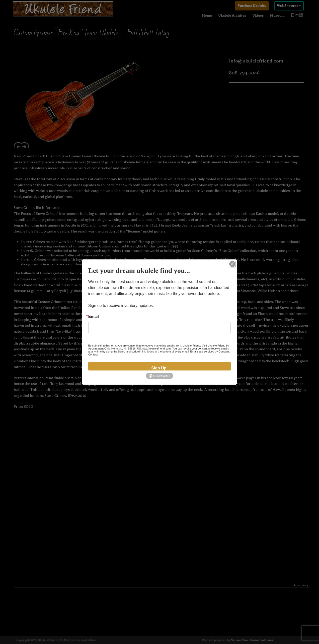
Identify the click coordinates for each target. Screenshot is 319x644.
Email (94, 317)
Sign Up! (159, 368)
